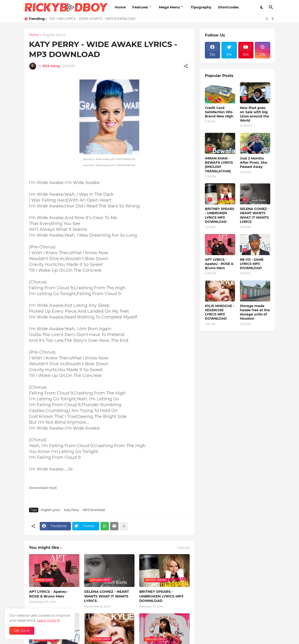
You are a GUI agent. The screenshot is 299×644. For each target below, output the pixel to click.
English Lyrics (54, 35)
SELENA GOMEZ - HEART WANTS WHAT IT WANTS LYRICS (107, 596)
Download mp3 (43, 488)
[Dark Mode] (262, 7)
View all (183, 548)
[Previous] (267, 19)
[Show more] (124, 526)
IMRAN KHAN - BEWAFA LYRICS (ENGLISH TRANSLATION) (219, 165)
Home (120, 7)
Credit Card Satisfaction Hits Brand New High (219, 112)
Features (140, 7)
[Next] (273, 19)
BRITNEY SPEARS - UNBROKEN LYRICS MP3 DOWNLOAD (161, 596)
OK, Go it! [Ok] (22, 631)
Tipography (201, 7)
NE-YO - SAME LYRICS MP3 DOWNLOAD (252, 264)
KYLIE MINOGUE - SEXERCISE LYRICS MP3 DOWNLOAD (219, 312)
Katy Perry (71, 510)
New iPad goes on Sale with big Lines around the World (255, 114)
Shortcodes (228, 7)
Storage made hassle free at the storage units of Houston (255, 312)
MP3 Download (94, 510)
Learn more (46, 620)
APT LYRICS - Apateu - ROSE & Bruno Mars (49, 594)
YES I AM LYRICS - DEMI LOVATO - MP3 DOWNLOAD (92, 19)
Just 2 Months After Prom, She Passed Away (254, 163)
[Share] (186, 66)
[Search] (271, 7)
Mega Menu (169, 7)
